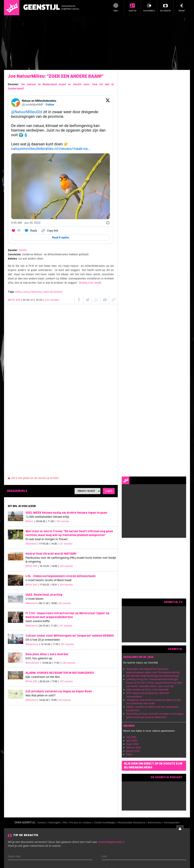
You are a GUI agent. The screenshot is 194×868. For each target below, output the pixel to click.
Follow (50, 105)
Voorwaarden (172, 823)
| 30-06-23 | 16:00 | (40, 300)
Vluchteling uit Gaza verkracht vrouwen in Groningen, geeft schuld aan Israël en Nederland (155, 715)
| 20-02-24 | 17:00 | (55, 681)
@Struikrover (32, 663)
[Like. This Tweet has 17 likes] (16, 231)
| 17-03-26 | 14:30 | (55, 544)
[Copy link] (49, 231)
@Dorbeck (31, 544)
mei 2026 (131, 737)
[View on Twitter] (108, 103)
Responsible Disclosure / (133, 823)
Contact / (43, 823)
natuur (26, 292)
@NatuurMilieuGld (27, 112)
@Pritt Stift (14, 300)
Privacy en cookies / (82, 823)
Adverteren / (156, 823)
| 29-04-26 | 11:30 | (52, 521)
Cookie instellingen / (106, 823)
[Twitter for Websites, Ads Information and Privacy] (108, 223)
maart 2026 (133, 744)
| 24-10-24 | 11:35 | (55, 626)
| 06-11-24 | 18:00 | (54, 603)
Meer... (130, 754)
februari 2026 (134, 747)
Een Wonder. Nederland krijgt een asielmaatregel (153, 676)
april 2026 (132, 741)
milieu (18, 292)
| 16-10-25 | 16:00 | (55, 566)
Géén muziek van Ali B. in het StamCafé (147, 690)
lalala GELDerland (53, 292)
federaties (37, 292)
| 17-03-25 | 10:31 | (55, 585)
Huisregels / (56, 823)
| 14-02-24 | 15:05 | (54, 700)
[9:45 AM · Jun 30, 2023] (26, 223)
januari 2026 (133, 751)
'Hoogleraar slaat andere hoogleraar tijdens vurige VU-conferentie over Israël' (154, 702)
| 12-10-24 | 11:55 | (56, 644)
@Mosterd (31, 603)
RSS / (66, 823)
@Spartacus (32, 644)
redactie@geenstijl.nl (111, 842)
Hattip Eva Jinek (90, 283)
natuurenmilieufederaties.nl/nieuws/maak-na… (51, 149)
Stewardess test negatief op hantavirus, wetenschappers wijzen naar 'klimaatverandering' (153, 671)
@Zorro (30, 521)
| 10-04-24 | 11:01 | (58, 663)
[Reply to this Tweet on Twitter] (31, 231)
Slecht (23, 250)
